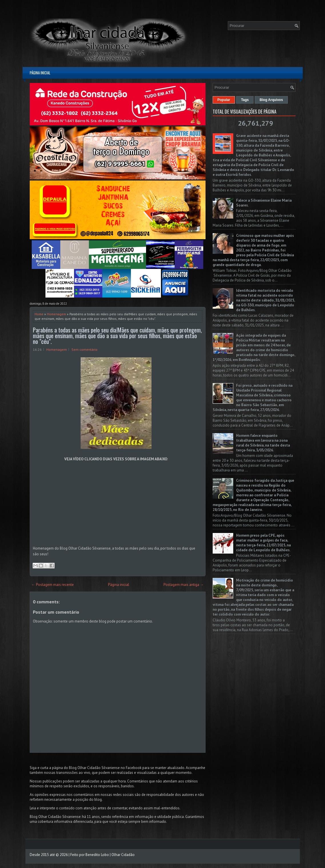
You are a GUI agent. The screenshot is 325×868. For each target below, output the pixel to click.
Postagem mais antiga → (184, 585)
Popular (224, 100)
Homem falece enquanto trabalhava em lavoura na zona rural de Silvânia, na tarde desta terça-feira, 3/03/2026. (263, 443)
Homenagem (56, 314)
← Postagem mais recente (53, 585)
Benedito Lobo (97, 855)
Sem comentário (84, 349)
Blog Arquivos (271, 100)
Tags (245, 100)
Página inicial (40, 73)
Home (39, 314)
